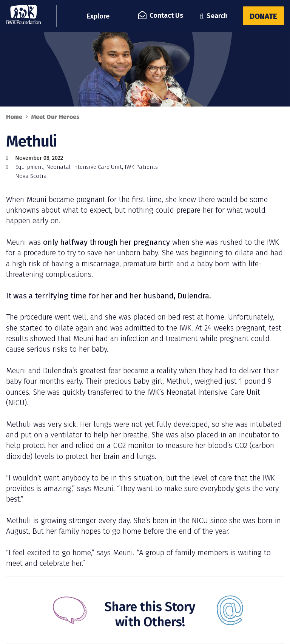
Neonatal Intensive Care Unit (84, 167)
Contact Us (161, 15)
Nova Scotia (31, 176)
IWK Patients (141, 167)
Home (14, 117)
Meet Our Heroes (56, 117)
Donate (263, 16)
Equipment (29, 167)
